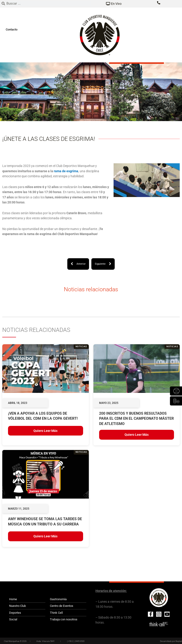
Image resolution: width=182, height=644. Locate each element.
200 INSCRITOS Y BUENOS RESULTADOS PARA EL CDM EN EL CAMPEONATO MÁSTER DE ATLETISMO (136, 419)
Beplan (179, 641)
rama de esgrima (66, 171)
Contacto (12, 29)
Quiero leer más (45, 431)
